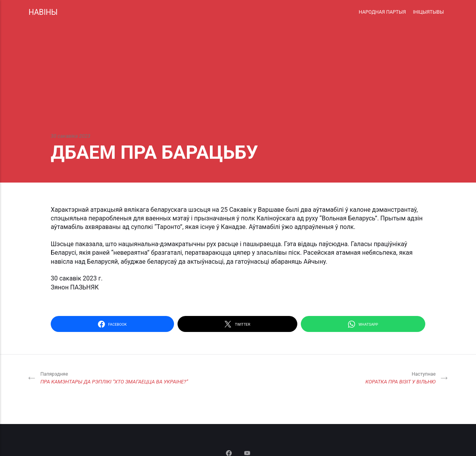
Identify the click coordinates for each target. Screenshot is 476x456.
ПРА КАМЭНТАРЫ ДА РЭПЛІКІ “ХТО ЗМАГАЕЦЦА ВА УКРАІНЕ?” (114, 378)
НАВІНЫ (43, 12)
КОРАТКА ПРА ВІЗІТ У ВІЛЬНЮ (400, 378)
